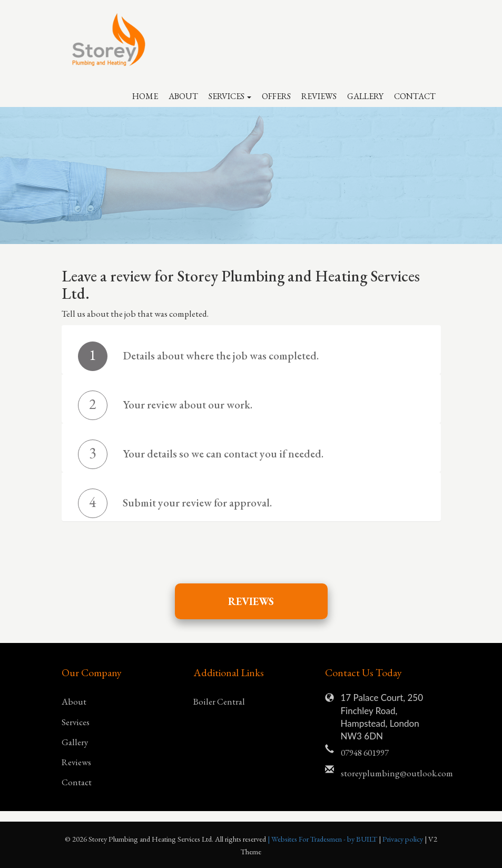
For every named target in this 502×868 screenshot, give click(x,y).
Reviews (319, 96)
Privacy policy (403, 839)
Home (145, 96)
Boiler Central (219, 701)
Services (76, 722)
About (183, 96)
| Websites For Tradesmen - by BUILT (323, 839)
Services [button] (230, 96)
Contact (415, 96)
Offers (276, 96)
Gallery (365, 96)
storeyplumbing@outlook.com (391, 773)
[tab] (251, 356)
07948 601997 (365, 753)
